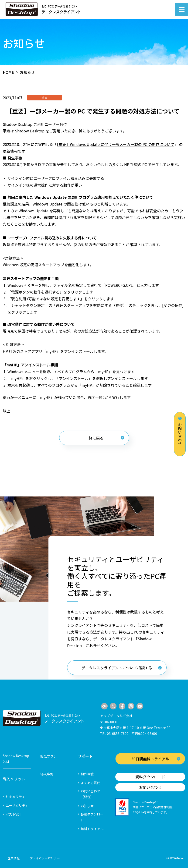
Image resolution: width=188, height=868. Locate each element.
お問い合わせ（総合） (90, 794)
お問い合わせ (180, 431)
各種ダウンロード (92, 817)
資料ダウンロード (150, 777)
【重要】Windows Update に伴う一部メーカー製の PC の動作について (116, 144)
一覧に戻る (104, 438)
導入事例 (47, 774)
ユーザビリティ (17, 805)
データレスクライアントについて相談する (122, 668)
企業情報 (14, 858)
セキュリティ (15, 797)
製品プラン (48, 756)
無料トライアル (92, 829)
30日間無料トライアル (156, 759)
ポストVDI (13, 814)
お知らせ (87, 806)
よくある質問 (90, 783)
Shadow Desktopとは (16, 759)
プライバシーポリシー (45, 858)
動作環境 (87, 774)
